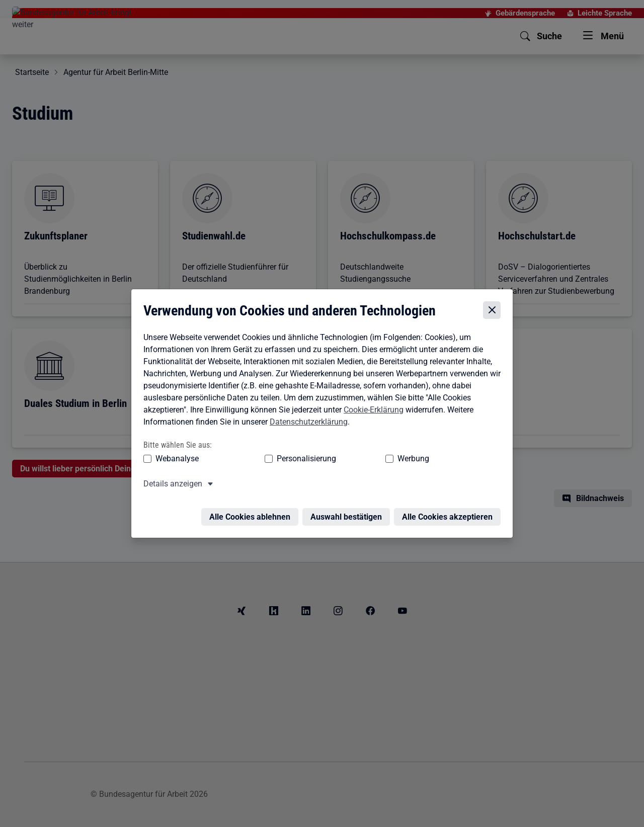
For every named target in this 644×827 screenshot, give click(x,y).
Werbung (354, 450)
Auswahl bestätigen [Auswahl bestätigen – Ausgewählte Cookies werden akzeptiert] (349, 503)
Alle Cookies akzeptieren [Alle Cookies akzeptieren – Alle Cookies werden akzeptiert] (450, 503)
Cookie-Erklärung (371, 401)
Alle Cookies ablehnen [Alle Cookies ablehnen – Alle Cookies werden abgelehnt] (252, 503)
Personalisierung (275, 450)
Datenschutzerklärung (306, 413)
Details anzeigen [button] (170, 476)
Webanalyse (175, 450)
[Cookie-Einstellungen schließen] (494, 302)
